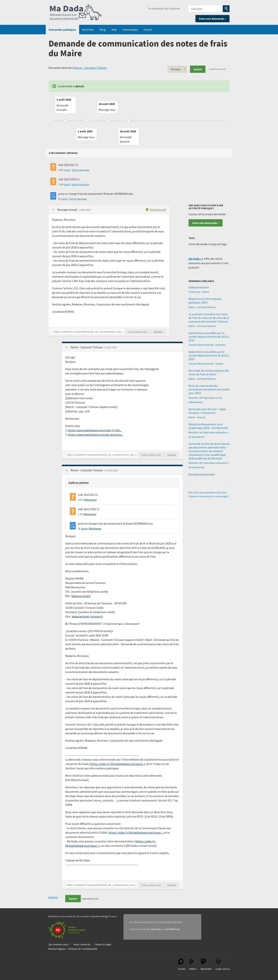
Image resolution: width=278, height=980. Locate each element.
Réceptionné (158, 210)
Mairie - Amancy (197, 417)
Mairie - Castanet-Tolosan (91, 68)
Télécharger (90, 500)
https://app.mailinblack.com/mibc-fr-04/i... (95, 430)
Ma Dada (76, 12)
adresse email (81, 596)
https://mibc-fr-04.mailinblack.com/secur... (117, 764)
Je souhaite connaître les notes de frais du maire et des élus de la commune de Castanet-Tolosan (209, 318)
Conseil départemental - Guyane (206, 364)
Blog (103, 30)
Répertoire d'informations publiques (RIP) (205, 301)
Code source (223, 965)
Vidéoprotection (199, 287)
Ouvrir (67, 170)
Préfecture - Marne (199, 292)
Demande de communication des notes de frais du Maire (209, 372)
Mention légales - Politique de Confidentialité (73, 949)
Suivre (198, 69)
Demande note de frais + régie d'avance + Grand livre (207, 411)
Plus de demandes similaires (202, 474)
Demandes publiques (62, 30)
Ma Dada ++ (196, 259)
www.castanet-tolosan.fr (87, 616)
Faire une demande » (212, 19)
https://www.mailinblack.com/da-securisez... (95, 435)
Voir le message (81, 170)
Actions (176, 69)
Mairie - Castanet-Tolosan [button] (87, 347)
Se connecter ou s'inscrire (164, 8)
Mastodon (206, 965)
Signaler (158, 332)
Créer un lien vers (138, 332)
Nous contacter (82, 944)
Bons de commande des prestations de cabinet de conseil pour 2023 (209, 389)
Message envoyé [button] (68, 210)
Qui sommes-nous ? (59, 944)
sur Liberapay (154, 929)
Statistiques (130, 30)
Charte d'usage (103, 944)
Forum (148, 30)
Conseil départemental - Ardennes (207, 345)
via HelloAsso (172, 929)
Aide (114, 30)
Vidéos (193, 965)
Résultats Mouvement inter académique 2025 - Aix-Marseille (208, 426)
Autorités (88, 30)
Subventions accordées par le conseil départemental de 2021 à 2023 (209, 337)
